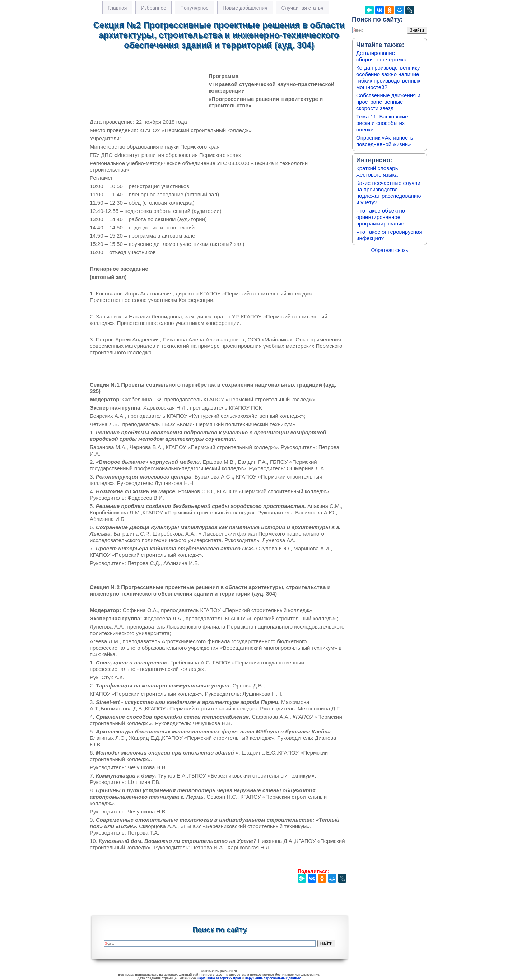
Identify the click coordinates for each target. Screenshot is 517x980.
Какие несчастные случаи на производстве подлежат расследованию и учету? (389, 193)
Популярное (194, 8)
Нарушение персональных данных (273, 978)
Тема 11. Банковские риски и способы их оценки (382, 123)
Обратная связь (389, 250)
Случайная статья (302, 8)
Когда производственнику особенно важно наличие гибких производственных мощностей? (388, 77)
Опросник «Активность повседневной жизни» (385, 141)
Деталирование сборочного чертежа (381, 56)
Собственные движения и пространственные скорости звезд (388, 102)
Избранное (153, 8)
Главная (117, 8)
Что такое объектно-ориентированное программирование (381, 217)
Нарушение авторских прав (219, 978)
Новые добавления (245, 8)
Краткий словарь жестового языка (377, 171)
